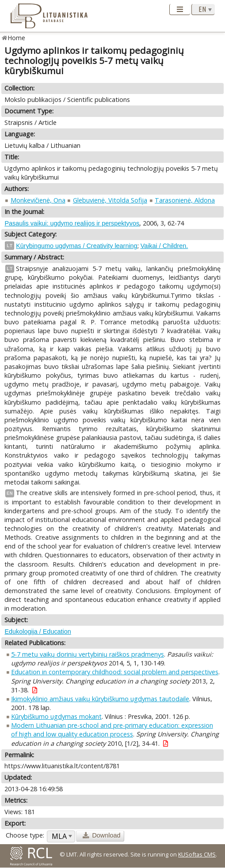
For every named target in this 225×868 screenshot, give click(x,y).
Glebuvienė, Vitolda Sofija (110, 200)
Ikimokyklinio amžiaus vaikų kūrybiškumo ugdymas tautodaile (100, 699)
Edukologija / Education (38, 631)
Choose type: (25, 835)
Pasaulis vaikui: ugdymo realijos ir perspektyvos (72, 223)
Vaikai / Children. (164, 246)
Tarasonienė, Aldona (185, 200)
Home (17, 38)
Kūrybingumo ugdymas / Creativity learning (76, 246)
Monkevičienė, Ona (38, 200)
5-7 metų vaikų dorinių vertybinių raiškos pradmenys (88, 654)
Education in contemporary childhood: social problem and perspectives (115, 672)
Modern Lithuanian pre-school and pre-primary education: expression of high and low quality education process (112, 730)
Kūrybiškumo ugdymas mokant (56, 716)
